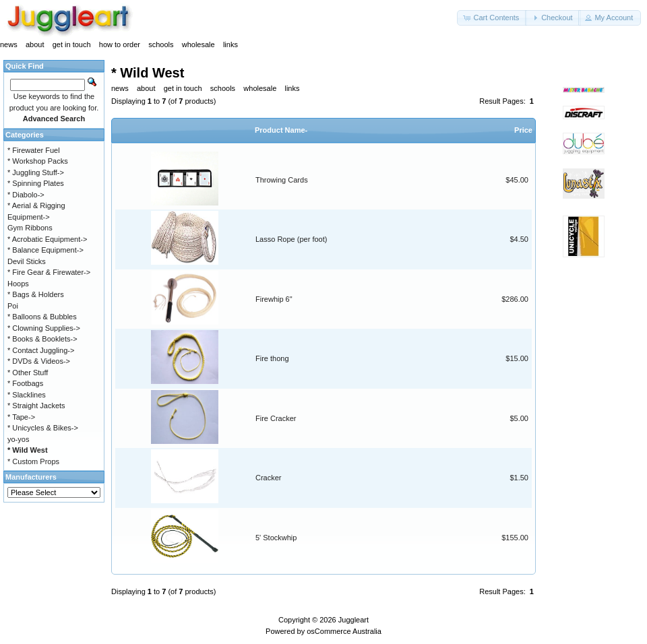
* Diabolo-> (26, 195)
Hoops (18, 284)
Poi (13, 306)
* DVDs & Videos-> (39, 361)
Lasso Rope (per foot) (291, 239)
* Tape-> (21, 417)
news (9, 44)
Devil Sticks (27, 261)
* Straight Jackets (36, 406)
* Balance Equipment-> (45, 250)
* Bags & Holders (36, 294)
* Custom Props (33, 461)
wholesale (198, 44)
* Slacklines (27, 395)
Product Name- (281, 130)
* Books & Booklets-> (42, 339)
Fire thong (272, 358)
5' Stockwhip (276, 538)
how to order (120, 44)
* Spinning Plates (36, 183)
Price (523, 130)
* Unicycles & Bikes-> (43, 428)
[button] (492, 18)
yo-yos (18, 439)
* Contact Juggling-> (41, 350)
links (230, 44)
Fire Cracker (276, 418)
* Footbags (25, 383)
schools (161, 44)
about (35, 44)
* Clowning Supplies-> (44, 328)
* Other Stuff (28, 373)
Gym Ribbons (30, 228)
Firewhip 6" (274, 299)
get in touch (72, 44)
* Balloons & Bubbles (42, 317)
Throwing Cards (282, 180)
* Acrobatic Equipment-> (47, 239)
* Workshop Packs (38, 161)
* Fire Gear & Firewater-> (49, 272)
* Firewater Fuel (34, 150)
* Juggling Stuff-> (36, 172)
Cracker (269, 478)
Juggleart (353, 620)
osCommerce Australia (344, 631)
